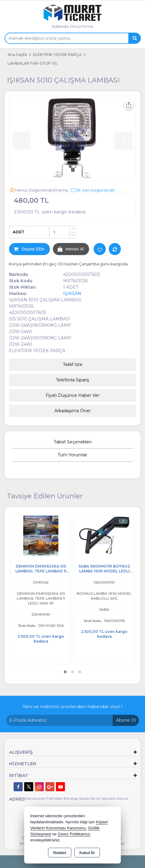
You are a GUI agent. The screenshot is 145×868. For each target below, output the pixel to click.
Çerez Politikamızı (74, 834)
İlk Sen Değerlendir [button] (93, 190)
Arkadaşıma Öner (72, 411)
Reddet (60, 853)
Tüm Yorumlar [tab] (72, 455)
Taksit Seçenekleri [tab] (73, 442)
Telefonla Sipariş (72, 380)
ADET (19, 232)
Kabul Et (87, 853)
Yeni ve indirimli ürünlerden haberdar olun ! (72, 706)
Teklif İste (73, 364)
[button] (65, 672)
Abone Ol (126, 720)
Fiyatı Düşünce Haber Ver (72, 395)
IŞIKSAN (72, 293)
